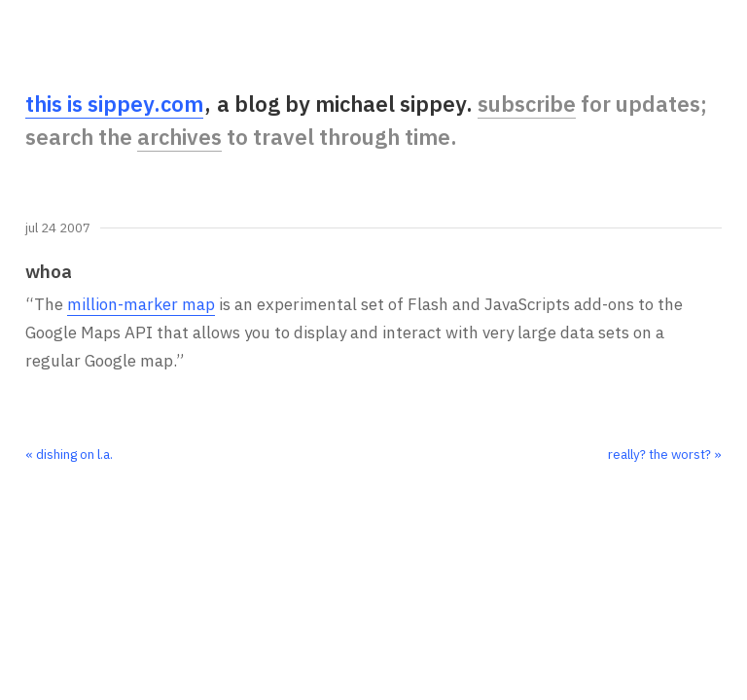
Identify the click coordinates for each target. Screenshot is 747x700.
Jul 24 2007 (58, 228)
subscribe (527, 104)
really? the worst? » (665, 454)
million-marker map (141, 304)
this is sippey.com (114, 104)
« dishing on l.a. (69, 454)
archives (179, 137)
